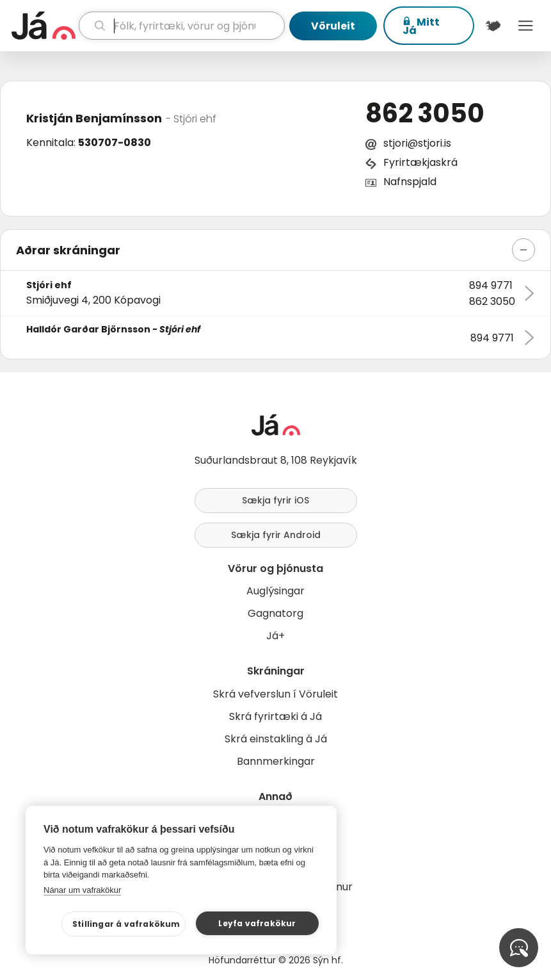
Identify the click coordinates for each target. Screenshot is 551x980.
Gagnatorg (275, 613)
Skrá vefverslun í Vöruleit (275, 694)
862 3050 (425, 113)
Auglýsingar (275, 591)
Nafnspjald (410, 182)
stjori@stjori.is (417, 143)
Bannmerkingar (276, 761)
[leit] (182, 26)
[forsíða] (44, 26)
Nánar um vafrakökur (82, 890)
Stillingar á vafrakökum (126, 924)
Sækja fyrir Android (276, 535)
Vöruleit (333, 26)
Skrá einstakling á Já (276, 739)
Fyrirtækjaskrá (420, 162)
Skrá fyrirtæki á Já (275, 716)
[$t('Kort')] (493, 26)
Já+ (275, 636)
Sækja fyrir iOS (275, 500)
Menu (526, 26)
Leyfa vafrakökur (257, 923)
